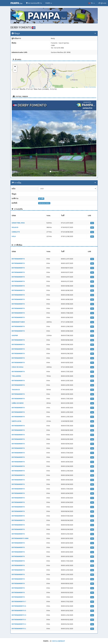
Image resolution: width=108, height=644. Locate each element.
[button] (54, 73)
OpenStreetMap (93, 87)
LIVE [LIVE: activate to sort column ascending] (89, 215)
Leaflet (86, 87)
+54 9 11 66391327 (58, 641)
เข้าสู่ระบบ (102, 3)
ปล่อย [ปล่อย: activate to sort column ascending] (14, 215)
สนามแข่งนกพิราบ (34, 3)
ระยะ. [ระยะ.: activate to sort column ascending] (49, 215)
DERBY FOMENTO (23, 27)
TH (91, 3)
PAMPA (49, 3)
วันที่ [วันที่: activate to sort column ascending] (63, 215)
